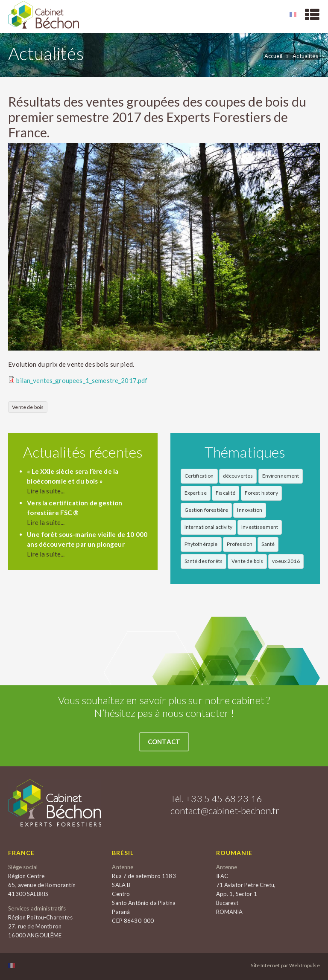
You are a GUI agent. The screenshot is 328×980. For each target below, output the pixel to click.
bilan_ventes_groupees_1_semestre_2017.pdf (82, 380)
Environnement (281, 476)
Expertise (196, 493)
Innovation (250, 510)
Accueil (273, 56)
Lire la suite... (46, 491)
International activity (208, 527)
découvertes (238, 476)
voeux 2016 (286, 561)
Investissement (260, 527)
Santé (268, 544)
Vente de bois (28, 407)
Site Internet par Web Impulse (285, 966)
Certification (199, 476)
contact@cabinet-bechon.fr (225, 810)
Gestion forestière (206, 510)
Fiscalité (225, 493)
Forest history (261, 493)
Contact (164, 742)
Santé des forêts (204, 561)
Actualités (305, 56)
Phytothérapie (201, 544)
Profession (240, 544)
